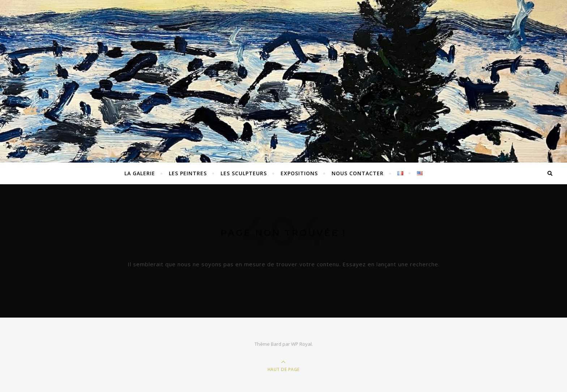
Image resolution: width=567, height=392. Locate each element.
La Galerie (140, 173)
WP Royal (301, 344)
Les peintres (188, 173)
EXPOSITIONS (299, 173)
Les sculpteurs (244, 173)
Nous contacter (358, 173)
